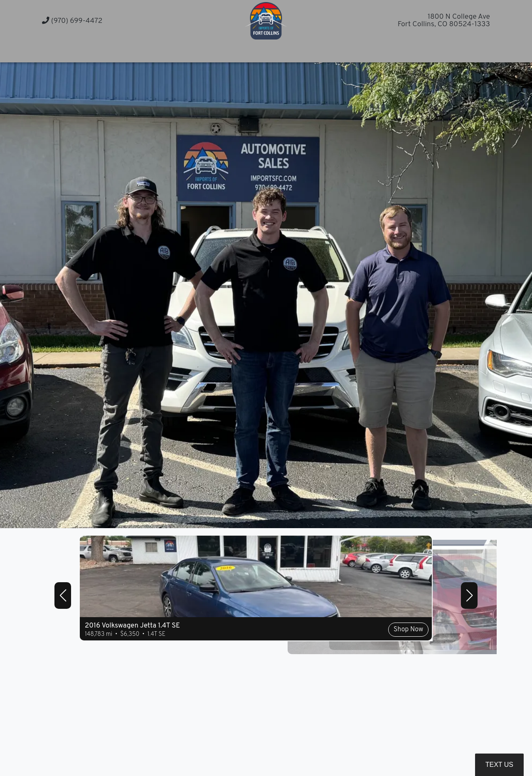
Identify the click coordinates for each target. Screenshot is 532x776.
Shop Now (262, 647)
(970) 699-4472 (72, 21)
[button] (356, 51)
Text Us (499, 765)
